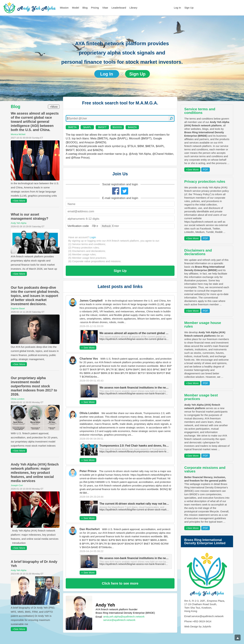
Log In (177, 8)
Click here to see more (120, 583)
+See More (19, 201)
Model (76, 8)
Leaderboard (119, 8)
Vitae (105, 8)
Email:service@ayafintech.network (204, 616)
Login (93, 237)
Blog (85, 8)
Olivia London (18, 399)
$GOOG (117, 127)
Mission (64, 8)
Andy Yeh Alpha (19, 223)
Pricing (95, 8)
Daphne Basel (18, 308)
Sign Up (189, 8)
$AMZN (132, 127)
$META (72, 127)
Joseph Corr (17, 485)
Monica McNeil (18, 134)
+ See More (88, 348)
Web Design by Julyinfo (198, 626)
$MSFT (102, 127)
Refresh (106, 226)
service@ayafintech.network (119, 620)
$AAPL (87, 127)
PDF (206, 169)
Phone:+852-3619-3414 (198, 621)
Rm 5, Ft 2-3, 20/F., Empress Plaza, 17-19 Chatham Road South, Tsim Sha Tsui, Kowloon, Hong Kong (205, 606)
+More (54, 107)
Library (133, 8)
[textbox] (120, 118)
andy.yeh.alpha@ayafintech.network (124, 617)
